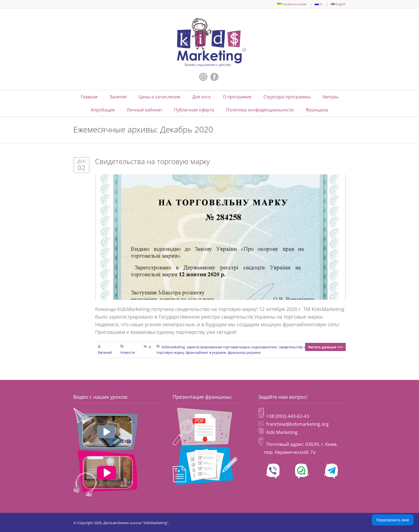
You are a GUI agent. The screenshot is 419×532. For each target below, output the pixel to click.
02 (81, 168)
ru (319, 4)
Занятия (118, 97)
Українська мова (292, 4)
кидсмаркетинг (264, 347)
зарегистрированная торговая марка (218, 347)
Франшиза (317, 110)
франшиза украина (244, 352)
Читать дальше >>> (325, 347)
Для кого (202, 97)
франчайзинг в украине (206, 352)
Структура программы (287, 97)
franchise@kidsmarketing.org (297, 424)
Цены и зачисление (160, 97)
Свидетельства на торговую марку (152, 161)
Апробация (103, 110)
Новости (128, 352)
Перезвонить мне (393, 520)
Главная (89, 97)
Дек (81, 161)
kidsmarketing (173, 347)
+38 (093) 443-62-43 (287, 416)
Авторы (330, 97)
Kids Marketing (282, 432)
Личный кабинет (144, 110)
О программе (237, 97)
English (338, 4)
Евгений (105, 352)
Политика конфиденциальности (260, 110)
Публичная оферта (194, 110)
